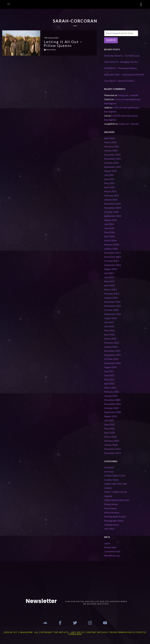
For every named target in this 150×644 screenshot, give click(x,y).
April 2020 (109, 433)
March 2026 (110, 142)
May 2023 (109, 281)
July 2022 (109, 322)
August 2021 (111, 367)
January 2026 (111, 150)
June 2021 (109, 375)
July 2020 (109, 420)
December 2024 (112, 204)
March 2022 (110, 338)
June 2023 (109, 277)
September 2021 (113, 363)
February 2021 (112, 392)
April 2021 (109, 383)
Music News (110, 508)
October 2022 (111, 310)
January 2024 (111, 249)
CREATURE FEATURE (116, 484)
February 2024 (112, 244)
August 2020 (111, 416)
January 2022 (111, 347)
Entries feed (110, 547)
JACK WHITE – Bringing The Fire (121, 62)
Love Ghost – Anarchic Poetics (119, 81)
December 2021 (112, 351)
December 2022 (112, 302)
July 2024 (109, 224)
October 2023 (111, 261)
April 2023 (109, 285)
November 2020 (112, 404)
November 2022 (112, 306)
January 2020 (111, 445)
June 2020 (109, 424)
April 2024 (109, 236)
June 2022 (109, 326)
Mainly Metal (111, 504)
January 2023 (111, 298)
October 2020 (111, 408)
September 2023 (113, 265)
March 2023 (110, 289)
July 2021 (109, 371)
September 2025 (113, 167)
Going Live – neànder (128, 95)
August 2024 (111, 220)
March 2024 (110, 240)
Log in (107, 543)
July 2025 (109, 175)
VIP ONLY (109, 529)
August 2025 (111, 171)
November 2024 (112, 208)
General (108, 496)
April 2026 (109, 138)
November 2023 (112, 257)
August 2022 (111, 318)
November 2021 (112, 355)
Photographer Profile (115, 516)
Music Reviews (112, 512)
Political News (111, 525)
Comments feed (112, 551)
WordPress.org (112, 555)
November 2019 (112, 453)
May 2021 (109, 379)
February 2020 (112, 441)
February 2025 (112, 195)
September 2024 (113, 216)
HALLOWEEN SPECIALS (117, 500)
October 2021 (111, 359)
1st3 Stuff (109, 467)
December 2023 (112, 253)
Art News (109, 472)
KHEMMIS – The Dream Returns (121, 68)
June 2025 (109, 179)
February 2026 (112, 146)
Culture (108, 488)
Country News (111, 480)
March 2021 (110, 388)
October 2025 (111, 163)
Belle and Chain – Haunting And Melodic (124, 74)
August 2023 (111, 269)
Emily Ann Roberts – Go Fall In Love (122, 56)
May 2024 (109, 232)
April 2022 (109, 334)
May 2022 (109, 330)
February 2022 (112, 343)
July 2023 (109, 273)
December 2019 (112, 449)
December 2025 (112, 155)
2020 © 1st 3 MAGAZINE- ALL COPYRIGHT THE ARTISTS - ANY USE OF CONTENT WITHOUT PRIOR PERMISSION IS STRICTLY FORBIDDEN (75, 633)
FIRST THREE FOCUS (115, 492)
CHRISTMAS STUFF (115, 476)
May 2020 (109, 428)
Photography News (114, 521)
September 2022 (113, 314)
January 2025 (111, 200)
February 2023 (112, 294)
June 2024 (109, 228)
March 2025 (110, 191)
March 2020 (110, 437)
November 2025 (112, 159)
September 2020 (113, 412)
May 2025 (109, 183)
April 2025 (109, 187)
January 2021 (111, 396)
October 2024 (111, 212)
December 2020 (112, 400)
